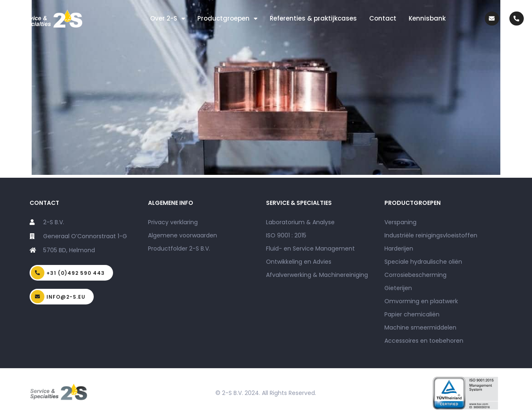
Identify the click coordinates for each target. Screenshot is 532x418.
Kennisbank (427, 18)
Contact (383, 18)
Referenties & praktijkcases (313, 18)
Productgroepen (227, 19)
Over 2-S (168, 19)
